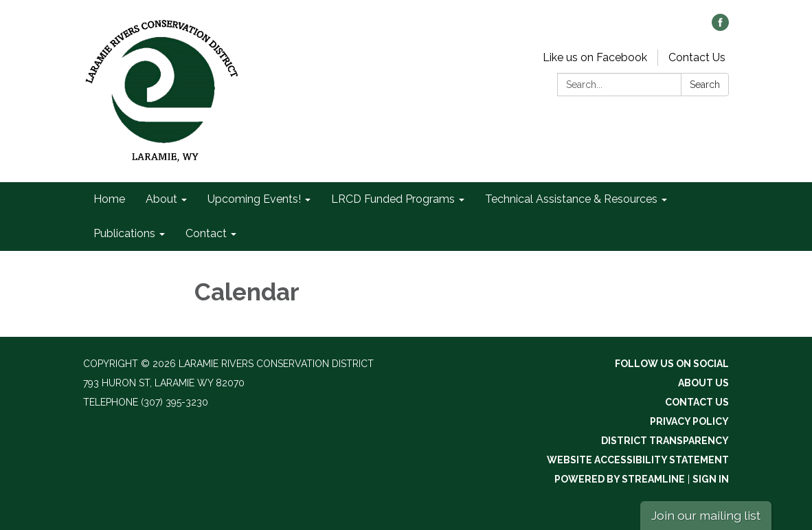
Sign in (711, 479)
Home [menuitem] (109, 199)
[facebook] (720, 27)
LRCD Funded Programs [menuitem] (393, 199)
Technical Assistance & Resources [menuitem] (571, 199)
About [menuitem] (161, 199)
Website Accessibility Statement (638, 460)
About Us (703, 383)
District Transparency (665, 441)
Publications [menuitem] (124, 233)
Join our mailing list (706, 515)
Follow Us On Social (672, 364)
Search (705, 85)
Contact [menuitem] (206, 233)
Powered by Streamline (620, 479)
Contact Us (697, 57)
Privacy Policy (689, 421)
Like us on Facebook (595, 57)
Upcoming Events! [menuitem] (254, 199)
